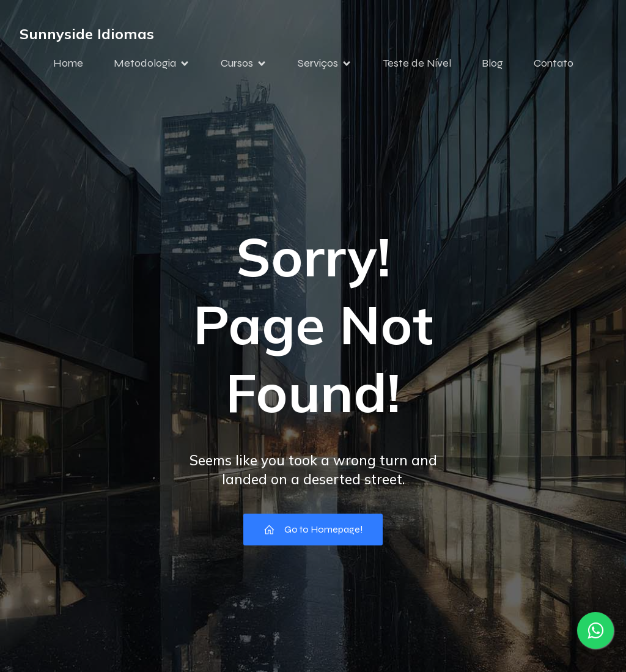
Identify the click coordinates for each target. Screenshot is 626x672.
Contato (554, 63)
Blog (492, 63)
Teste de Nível (417, 63)
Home (68, 63)
